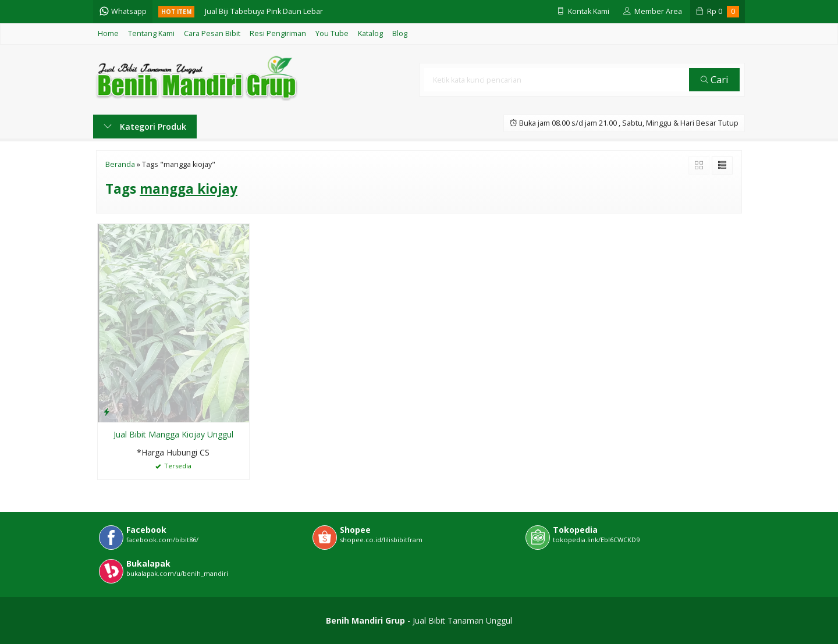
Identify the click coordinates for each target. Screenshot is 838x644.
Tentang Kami (151, 33)
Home (108, 33)
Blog (400, 33)
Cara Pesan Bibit (212, 33)
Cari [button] (715, 79)
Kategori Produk (145, 127)
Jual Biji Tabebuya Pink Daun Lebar (264, 11)
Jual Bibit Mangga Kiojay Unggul (173, 434)
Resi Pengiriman (278, 33)
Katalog (370, 33)
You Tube (332, 33)
